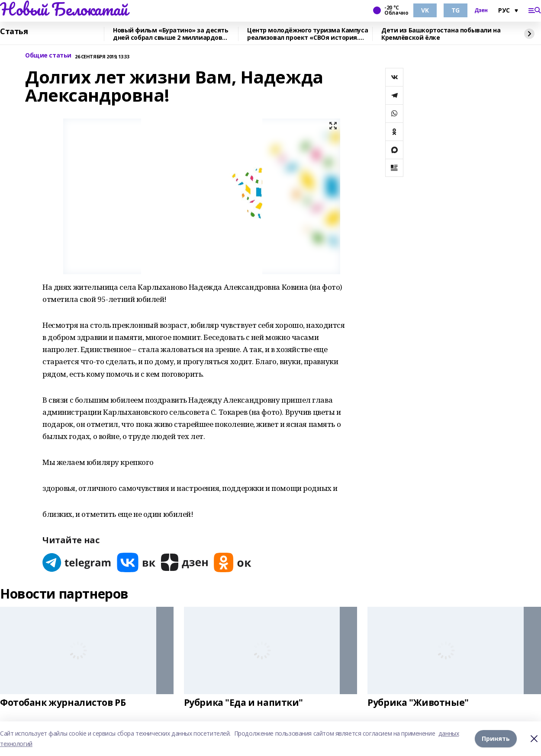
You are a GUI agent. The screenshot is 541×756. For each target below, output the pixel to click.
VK (425, 10)
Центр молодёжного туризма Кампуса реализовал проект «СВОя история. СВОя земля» (308, 34)
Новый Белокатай (64, 9)
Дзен (481, 10)
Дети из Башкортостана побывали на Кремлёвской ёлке (441, 34)
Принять (496, 738)
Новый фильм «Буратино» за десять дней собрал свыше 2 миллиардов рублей (171, 34)
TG (456, 10)
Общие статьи (48, 56)
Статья (14, 32)
